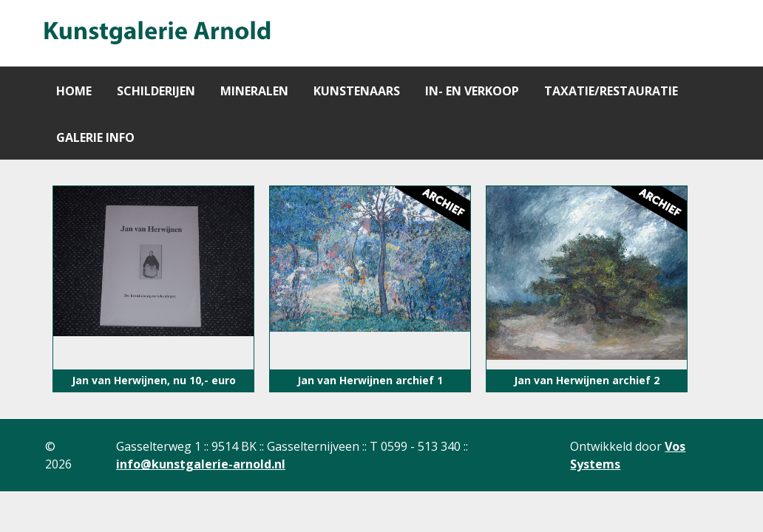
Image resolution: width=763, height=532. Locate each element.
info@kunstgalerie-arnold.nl (201, 464)
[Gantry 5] (156, 33)
